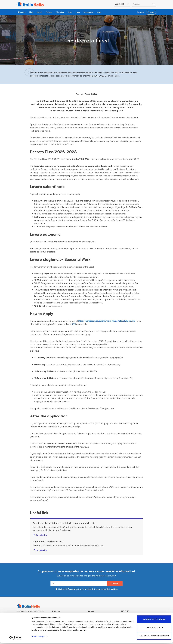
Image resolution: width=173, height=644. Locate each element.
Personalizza (153, 629)
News (99, 12)
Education (60, 12)
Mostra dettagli (38, 638)
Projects (141, 12)
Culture (49, 12)
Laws (78, 12)
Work (70, 12)
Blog (31, 12)
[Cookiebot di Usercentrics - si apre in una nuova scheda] (16, 639)
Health (39, 12)
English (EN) (119, 4)
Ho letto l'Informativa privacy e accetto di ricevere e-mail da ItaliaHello (88, 589)
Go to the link (42, 535)
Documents (88, 12)
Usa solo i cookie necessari (153, 637)
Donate (151, 12)
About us (22, 12)
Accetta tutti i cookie (153, 621)
